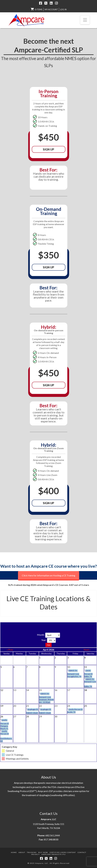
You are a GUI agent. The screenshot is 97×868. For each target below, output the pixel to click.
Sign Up (49, 149)
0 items (39, 9)
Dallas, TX (88, 676)
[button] (85, 20)
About (22, 852)
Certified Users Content (63, 852)
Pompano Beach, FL (4, 727)
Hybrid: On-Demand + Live (90, 680)
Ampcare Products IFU (54, 854)
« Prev (10, 650)
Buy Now (43, 852)
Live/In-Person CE (76, 709)
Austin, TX (71, 712)
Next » (87, 650)
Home (14, 852)
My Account (51, 9)
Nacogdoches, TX (74, 676)
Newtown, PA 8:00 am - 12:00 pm (46, 701)
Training (32, 852)
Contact (82, 852)
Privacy (36, 854)
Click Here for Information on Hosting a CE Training (49, 575)
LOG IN (63, 9)
